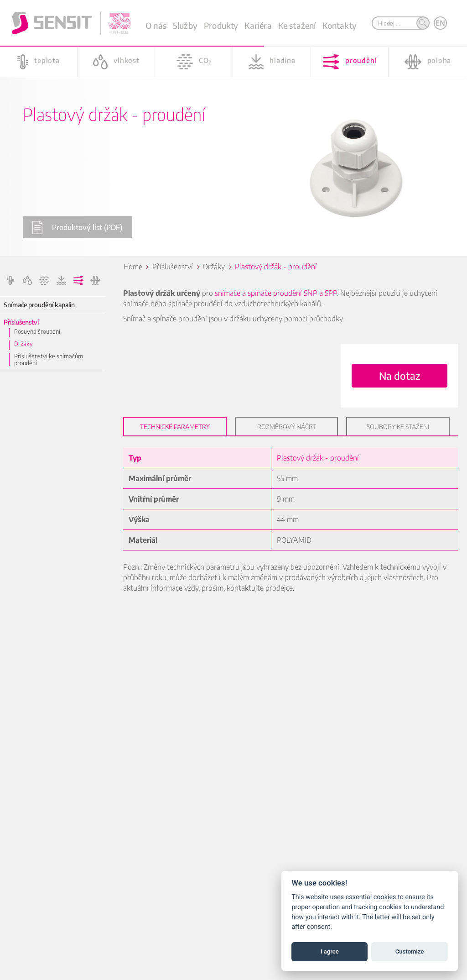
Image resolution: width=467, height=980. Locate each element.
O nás (156, 25)
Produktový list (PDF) (77, 228)
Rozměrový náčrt (287, 427)
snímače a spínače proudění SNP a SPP (276, 293)
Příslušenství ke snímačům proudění (49, 359)
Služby (185, 25)
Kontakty (340, 25)
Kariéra (258, 25)
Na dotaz (400, 376)
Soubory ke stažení (398, 427)
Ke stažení (297, 25)
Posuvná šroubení (37, 331)
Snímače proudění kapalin (39, 305)
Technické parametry (175, 427)
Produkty (221, 25)
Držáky (23, 344)
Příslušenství (21, 322)
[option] (233, 128)
